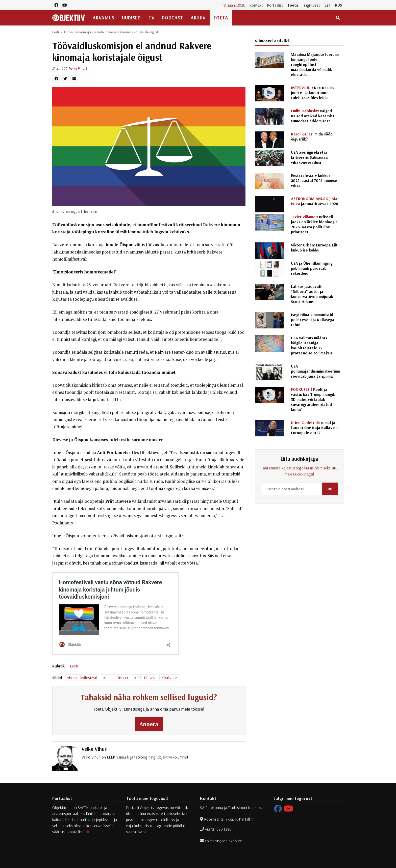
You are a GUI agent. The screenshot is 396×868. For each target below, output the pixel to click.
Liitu (330, 489)
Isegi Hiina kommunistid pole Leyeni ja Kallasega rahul (313, 320)
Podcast (172, 18)
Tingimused (311, 5)
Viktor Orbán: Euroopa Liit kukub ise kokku (314, 247)
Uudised (131, 18)
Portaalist (275, 5)
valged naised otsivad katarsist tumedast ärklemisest (313, 116)
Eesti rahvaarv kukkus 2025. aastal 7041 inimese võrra (314, 180)
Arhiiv (198, 18)
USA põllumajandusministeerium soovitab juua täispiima (316, 371)
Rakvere (170, 678)
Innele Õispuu (117, 678)
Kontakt (256, 5)
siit (87, 832)
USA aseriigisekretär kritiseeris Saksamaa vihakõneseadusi (309, 157)
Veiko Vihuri (78, 68)
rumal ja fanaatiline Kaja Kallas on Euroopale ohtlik (314, 428)
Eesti (56, 32)
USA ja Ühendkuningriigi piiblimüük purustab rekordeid (312, 268)
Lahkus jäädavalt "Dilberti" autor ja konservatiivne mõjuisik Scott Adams (312, 294)
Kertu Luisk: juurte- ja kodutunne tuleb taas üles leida (313, 93)
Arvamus (103, 18)
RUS (339, 5)
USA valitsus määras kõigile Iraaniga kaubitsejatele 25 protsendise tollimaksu (311, 345)
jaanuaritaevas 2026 (315, 201)
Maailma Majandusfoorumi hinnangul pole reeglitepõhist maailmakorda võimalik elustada (315, 64)
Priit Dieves (146, 678)
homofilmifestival (83, 678)
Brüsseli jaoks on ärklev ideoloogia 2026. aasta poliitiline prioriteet (314, 224)
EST (328, 5)
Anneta (149, 724)
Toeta (293, 5)
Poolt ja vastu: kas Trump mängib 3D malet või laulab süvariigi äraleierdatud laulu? (313, 399)
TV (151, 18)
